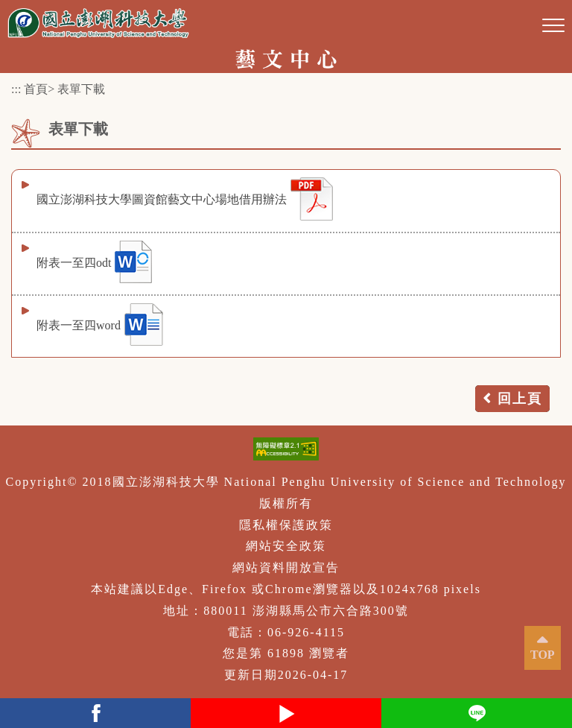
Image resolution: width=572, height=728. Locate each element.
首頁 (36, 89)
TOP (543, 655)
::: (16, 89)
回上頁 (520, 399)
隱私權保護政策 (286, 525)
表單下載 (81, 89)
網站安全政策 (286, 546)
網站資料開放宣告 (286, 567)
